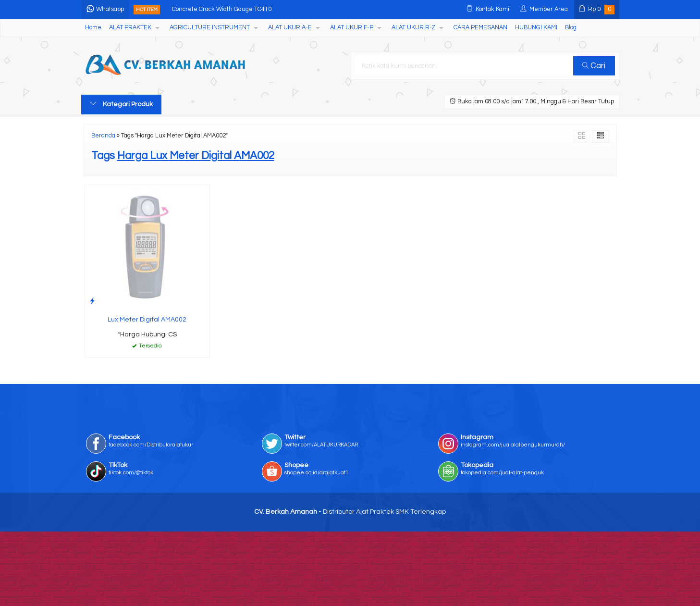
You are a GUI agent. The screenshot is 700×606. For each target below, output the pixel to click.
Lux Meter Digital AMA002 (147, 320)
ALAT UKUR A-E (290, 28)
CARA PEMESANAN (480, 28)
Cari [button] (594, 66)
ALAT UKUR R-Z (413, 28)
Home (93, 28)
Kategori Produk (121, 104)
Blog (571, 28)
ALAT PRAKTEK (130, 28)
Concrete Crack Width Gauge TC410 (222, 9)
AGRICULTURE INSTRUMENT (210, 28)
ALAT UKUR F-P (352, 28)
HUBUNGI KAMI (536, 28)
